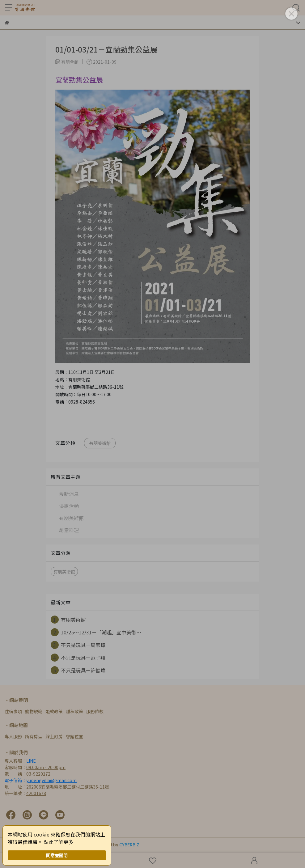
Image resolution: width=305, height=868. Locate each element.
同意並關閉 (57, 855)
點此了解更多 (58, 842)
